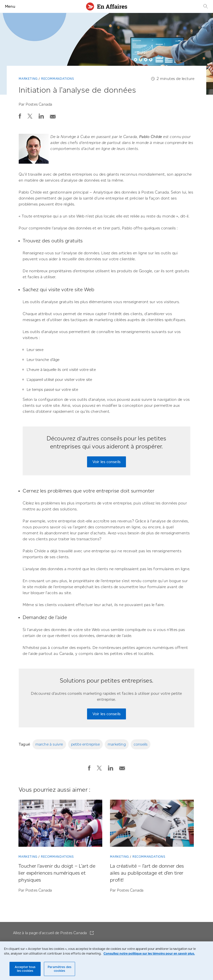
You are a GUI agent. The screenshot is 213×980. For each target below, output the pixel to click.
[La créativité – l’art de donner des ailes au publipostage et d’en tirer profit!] (152, 824)
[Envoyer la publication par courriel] (53, 115)
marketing (117, 744)
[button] (20, 116)
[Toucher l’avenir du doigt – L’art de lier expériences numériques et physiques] (60, 824)
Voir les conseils (106, 462)
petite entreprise (85, 744)
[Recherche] (205, 6)
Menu (10, 6)
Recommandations (58, 79)
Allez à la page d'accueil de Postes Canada (51, 933)
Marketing (28, 79)
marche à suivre (49, 744)
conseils (141, 744)
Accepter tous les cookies (25, 969)
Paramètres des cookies (59, 969)
